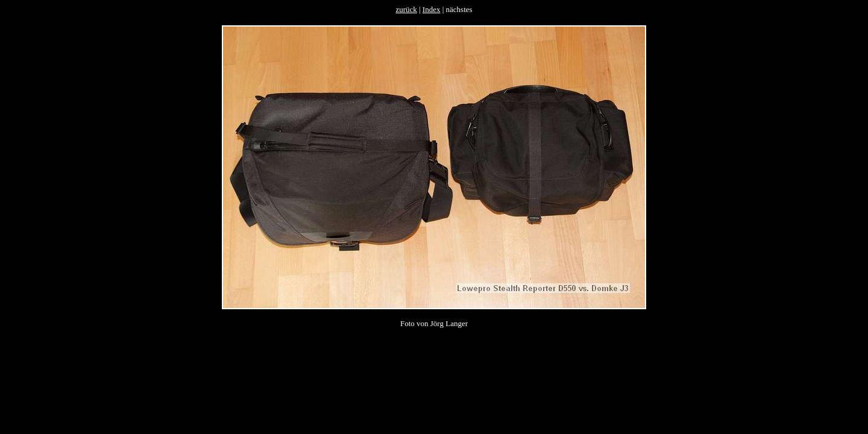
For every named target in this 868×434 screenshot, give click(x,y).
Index (432, 9)
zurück (406, 9)
